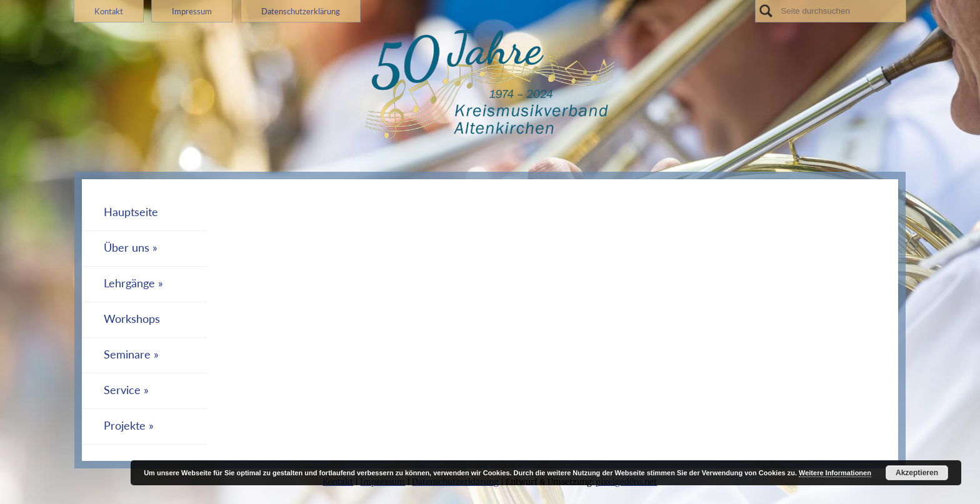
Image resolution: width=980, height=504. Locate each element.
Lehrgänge (129, 283)
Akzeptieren (917, 473)
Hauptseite (131, 212)
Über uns (127, 248)
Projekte (125, 426)
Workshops (132, 319)
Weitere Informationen (835, 473)
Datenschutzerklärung (301, 11)
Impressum (192, 11)
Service (122, 390)
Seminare (127, 354)
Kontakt (109, 11)
